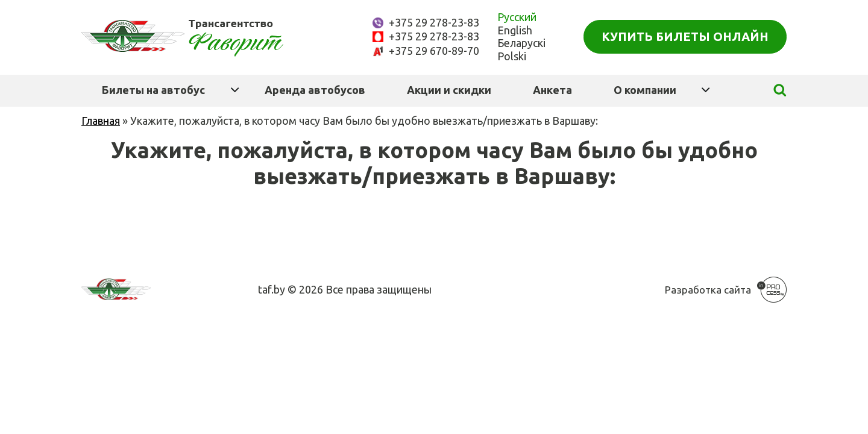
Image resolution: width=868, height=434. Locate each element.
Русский (517, 17)
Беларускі (521, 43)
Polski (512, 56)
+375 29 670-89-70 (434, 51)
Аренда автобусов (315, 90)
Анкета (552, 90)
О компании (645, 90)
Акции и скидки (449, 90)
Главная (101, 121)
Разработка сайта (708, 290)
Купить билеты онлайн (685, 36)
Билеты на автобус (153, 90)
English (515, 30)
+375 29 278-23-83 (434, 22)
